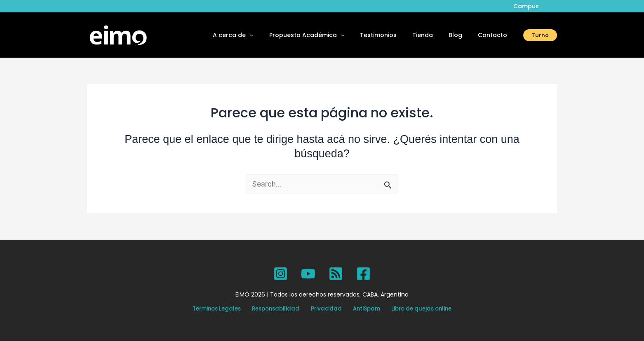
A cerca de (256, 35)
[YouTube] (308, 274)
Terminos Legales (226, 309)
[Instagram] (281, 274)
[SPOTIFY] (336, 274)
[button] (272, 35)
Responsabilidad (281, 309)
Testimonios (393, 35)
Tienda (433, 35)
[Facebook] (363, 274)
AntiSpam (361, 309)
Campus (528, 6)
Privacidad (327, 309)
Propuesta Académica (325, 35)
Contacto (495, 35)
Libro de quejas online (412, 309)
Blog (462, 35)
